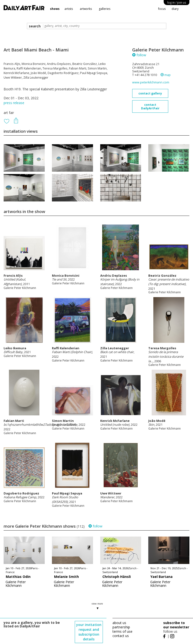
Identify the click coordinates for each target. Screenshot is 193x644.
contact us (121, 636)
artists (69, 9)
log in (177, 3)
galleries (105, 9)
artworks (86, 9)
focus (162, 9)
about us (119, 623)
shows (55, 9)
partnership (121, 627)
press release (14, 103)
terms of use (122, 631)
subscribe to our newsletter (176, 625)
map (166, 75)
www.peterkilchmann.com (151, 82)
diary (175, 9)
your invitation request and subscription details (89, 632)
